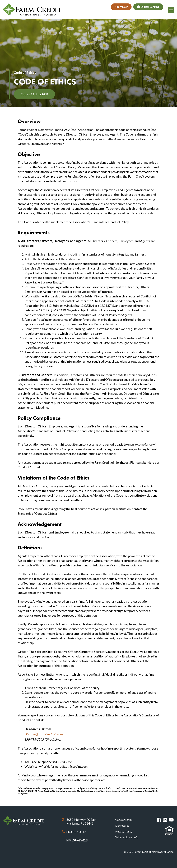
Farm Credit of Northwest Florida (24, 821)
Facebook (159, 820)
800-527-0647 (76, 832)
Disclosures (122, 825)
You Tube (171, 820)
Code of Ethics (124, 820)
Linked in (165, 820)
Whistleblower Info (127, 837)
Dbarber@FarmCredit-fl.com (44, 734)
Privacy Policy (124, 831)
